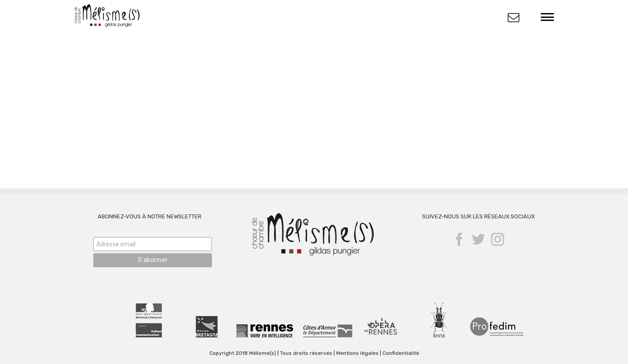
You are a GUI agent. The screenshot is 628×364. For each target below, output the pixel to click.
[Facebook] (459, 239)
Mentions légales (357, 353)
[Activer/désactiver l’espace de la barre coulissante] (514, 17)
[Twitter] (478, 239)
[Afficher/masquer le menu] (548, 17)
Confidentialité (401, 353)
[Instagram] (498, 239)
